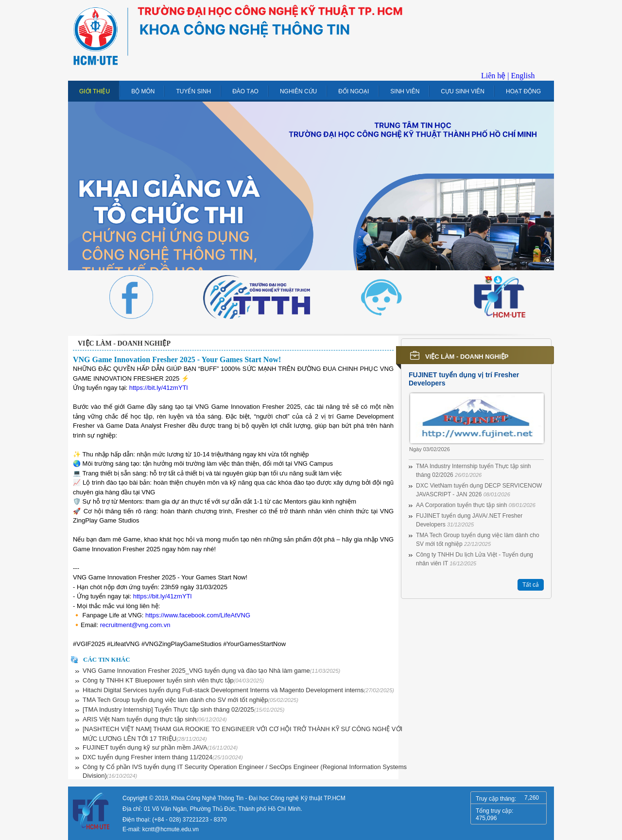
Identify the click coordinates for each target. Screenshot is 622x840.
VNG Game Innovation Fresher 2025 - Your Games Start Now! (177, 359)
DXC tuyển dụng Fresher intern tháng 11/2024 (163, 757)
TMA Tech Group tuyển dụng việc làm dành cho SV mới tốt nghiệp (190, 700)
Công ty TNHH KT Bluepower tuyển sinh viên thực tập (173, 680)
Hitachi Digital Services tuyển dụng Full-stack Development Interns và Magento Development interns (238, 690)
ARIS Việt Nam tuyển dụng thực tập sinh (155, 719)
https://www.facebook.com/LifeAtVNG (198, 615)
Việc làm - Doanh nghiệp (124, 343)
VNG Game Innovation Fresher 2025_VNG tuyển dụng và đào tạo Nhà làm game (211, 671)
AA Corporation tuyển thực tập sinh (476, 505)
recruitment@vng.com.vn (135, 625)
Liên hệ (493, 76)
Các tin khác (107, 659)
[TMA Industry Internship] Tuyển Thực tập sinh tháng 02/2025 (183, 709)
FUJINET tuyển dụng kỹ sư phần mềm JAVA (160, 747)
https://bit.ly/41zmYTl (159, 388)
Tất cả (531, 585)
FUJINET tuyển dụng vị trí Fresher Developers (464, 379)
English (523, 76)
